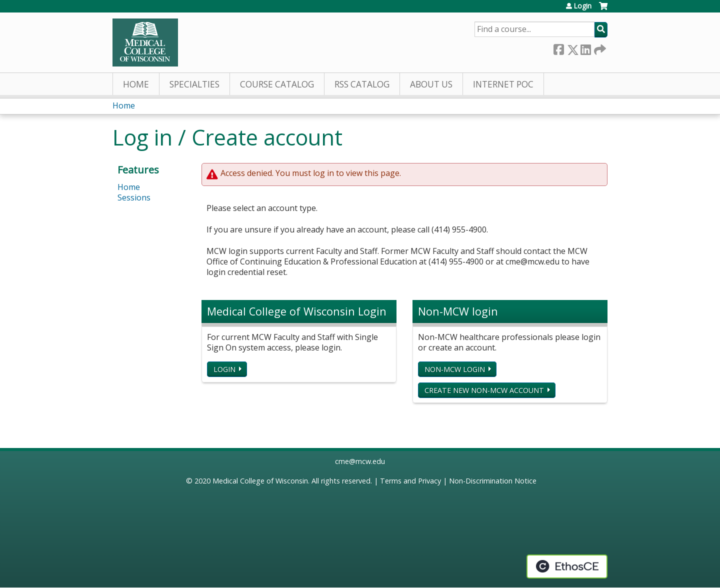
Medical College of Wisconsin (260, 481)
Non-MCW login (455, 369)
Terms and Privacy (410, 481)
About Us (431, 84)
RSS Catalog (362, 84)
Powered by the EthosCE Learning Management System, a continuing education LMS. (567, 566)
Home (136, 84)
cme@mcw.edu (360, 461)
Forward (599, 48)
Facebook (558, 48)
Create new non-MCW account (484, 390)
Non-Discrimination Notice (493, 481)
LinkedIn (585, 48)
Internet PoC (503, 84)
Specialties (194, 84)
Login (582, 6)
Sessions (134, 197)
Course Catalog (277, 84)
